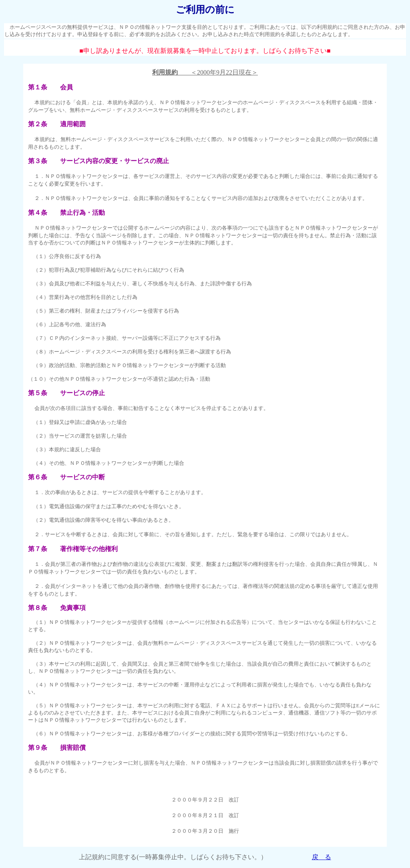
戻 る (322, 857)
